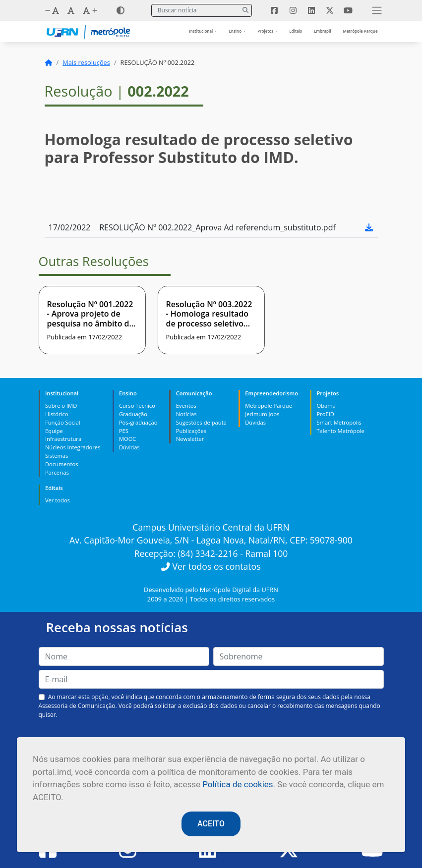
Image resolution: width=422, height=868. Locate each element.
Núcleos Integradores (73, 447)
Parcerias (57, 472)
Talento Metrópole (340, 431)
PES (124, 431)
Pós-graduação (138, 422)
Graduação (133, 414)
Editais (296, 31)
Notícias (186, 414)
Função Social (63, 422)
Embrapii (323, 31)
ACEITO (211, 824)
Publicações (191, 431)
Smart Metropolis (339, 422)
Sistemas (57, 456)
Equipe (54, 431)
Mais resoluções (86, 62)
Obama (326, 406)
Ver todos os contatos (211, 566)
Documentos (62, 464)
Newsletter (190, 439)
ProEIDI (326, 414)
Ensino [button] (236, 31)
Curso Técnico (137, 406)
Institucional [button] (201, 31)
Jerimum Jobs (262, 414)
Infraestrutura (63, 439)
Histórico (57, 414)
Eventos (186, 406)
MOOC (128, 439)
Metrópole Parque (361, 31)
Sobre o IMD (61, 406)
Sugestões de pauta (201, 422)
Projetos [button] (266, 31)
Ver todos (58, 500)
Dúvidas (129, 447)
